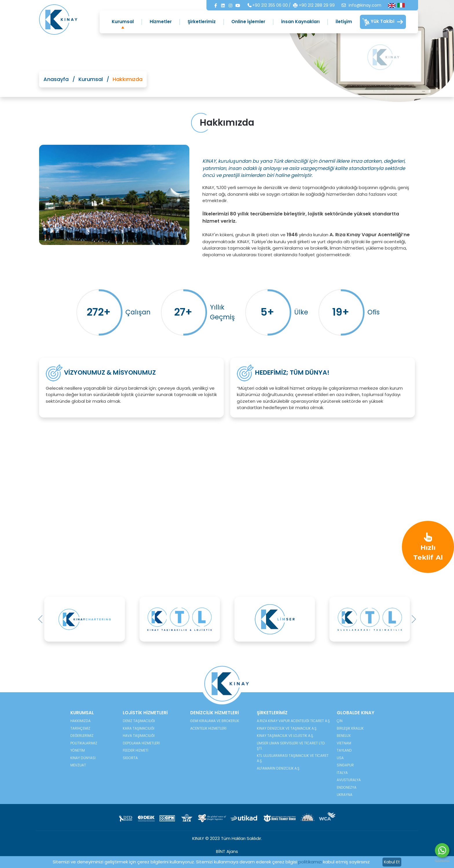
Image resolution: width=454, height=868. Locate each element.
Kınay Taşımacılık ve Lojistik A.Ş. (285, 736)
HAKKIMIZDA (80, 721)
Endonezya (347, 787)
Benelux (344, 736)
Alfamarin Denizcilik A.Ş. (278, 768)
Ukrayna (345, 795)
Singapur (345, 765)
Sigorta (130, 758)
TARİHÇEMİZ (80, 728)
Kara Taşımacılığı (139, 728)
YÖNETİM (78, 750)
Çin (340, 721)
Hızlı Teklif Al (428, 546)
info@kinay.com (361, 5)
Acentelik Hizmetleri (208, 728)
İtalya (342, 773)
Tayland (344, 750)
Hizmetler (161, 22)
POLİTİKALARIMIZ (84, 743)
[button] (40, 619)
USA (340, 758)
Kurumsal (123, 22)
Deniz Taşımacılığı (139, 721)
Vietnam (344, 743)
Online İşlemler (248, 22)
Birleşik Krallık (350, 728)
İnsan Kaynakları (300, 22)
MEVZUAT (78, 765)
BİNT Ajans (227, 851)
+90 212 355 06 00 (267, 5)
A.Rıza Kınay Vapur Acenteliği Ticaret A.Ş (293, 721)
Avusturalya (349, 780)
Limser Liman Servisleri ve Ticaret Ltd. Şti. (291, 746)
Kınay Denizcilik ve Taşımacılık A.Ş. (287, 728)
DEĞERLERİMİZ (82, 736)
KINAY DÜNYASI (83, 758)
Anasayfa (56, 79)
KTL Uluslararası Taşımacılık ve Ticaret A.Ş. (293, 758)
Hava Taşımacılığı (139, 736)
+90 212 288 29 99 (314, 5)
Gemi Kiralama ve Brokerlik (215, 721)
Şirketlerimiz (202, 22)
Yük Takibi (383, 22)
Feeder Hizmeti (136, 750)
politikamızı (310, 862)
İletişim (344, 22)
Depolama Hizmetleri (141, 743)
